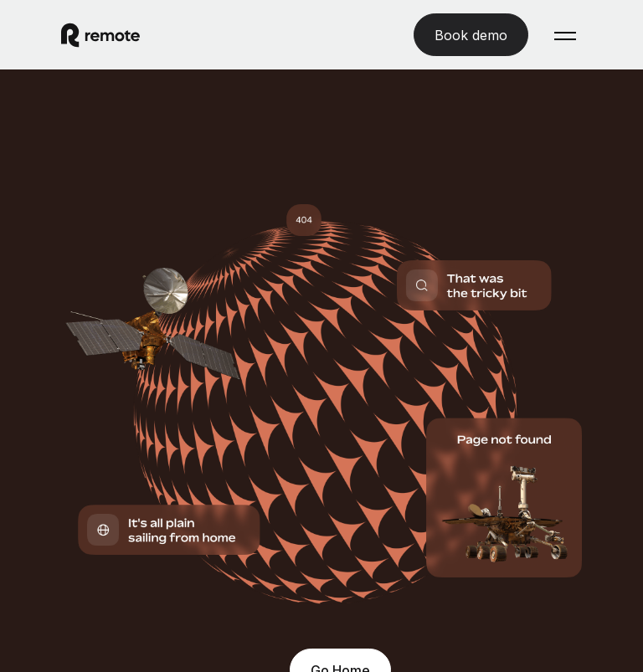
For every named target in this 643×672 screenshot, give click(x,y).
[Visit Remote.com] (100, 35)
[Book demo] (471, 35)
